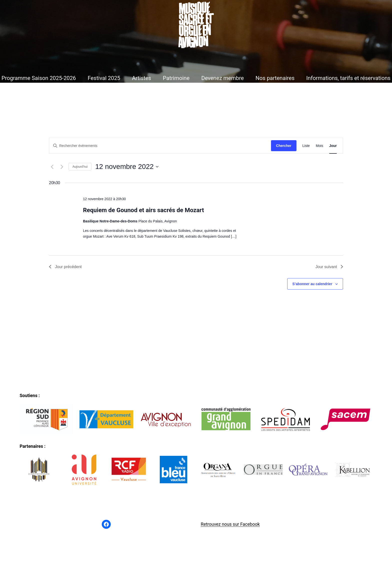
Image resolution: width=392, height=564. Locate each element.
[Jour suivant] (62, 167)
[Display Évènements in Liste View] (306, 146)
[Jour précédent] (52, 167)
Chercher (284, 146)
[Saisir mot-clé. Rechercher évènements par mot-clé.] (160, 146)
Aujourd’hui (80, 167)
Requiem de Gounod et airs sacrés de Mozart (143, 210)
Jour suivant (329, 267)
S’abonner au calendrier (312, 284)
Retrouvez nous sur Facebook (230, 524)
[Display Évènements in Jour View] (333, 146)
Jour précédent (65, 267)
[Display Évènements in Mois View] (319, 146)
